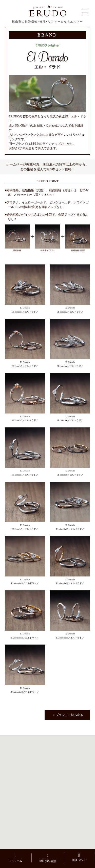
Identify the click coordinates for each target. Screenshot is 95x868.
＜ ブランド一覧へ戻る (68, 715)
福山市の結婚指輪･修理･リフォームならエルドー (48, 22)
